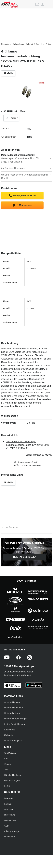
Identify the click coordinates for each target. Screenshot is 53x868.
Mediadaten (10, 837)
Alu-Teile (8, 73)
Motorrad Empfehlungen (16, 719)
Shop (7, 758)
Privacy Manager (12, 831)
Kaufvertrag (10, 730)
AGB (6, 826)
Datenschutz (10, 820)
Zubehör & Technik (34, 44)
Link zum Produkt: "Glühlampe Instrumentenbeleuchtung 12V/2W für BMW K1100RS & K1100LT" (27, 445)
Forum (7, 786)
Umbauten (9, 735)
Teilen (10, 118)
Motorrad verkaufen (13, 708)
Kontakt (8, 804)
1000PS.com (10, 753)
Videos (7, 764)
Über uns (8, 798)
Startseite (5, 44)
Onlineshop (18, 44)
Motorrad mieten (12, 713)
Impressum (9, 815)
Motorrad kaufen (12, 702)
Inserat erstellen (25, 557)
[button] (43, 4)
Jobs (6, 769)
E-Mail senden (22, 205)
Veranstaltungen (12, 780)
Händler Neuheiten (13, 775)
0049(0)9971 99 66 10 (22, 196)
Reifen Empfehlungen (14, 724)
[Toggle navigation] (48, 4)
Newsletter (9, 809)
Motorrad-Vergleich (13, 741)
